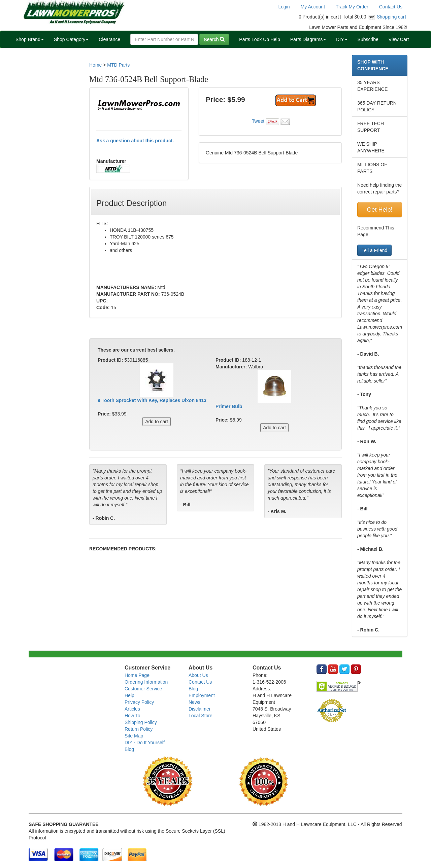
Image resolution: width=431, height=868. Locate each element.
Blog (129, 749)
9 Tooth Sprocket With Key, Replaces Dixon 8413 (152, 400)
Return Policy (139, 729)
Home (95, 65)
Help (129, 695)
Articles (132, 709)
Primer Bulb (229, 406)
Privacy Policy (139, 702)
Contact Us (391, 7)
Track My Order (352, 7)
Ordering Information (146, 682)
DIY (342, 39)
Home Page (137, 675)
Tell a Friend (374, 250)
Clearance (109, 39)
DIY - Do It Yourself (145, 743)
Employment (202, 695)
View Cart (399, 39)
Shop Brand (30, 39)
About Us (198, 675)
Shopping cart (392, 17)
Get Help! (379, 210)
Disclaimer (200, 709)
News (194, 702)
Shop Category (71, 39)
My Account (313, 7)
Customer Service (143, 689)
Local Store (201, 716)
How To (132, 716)
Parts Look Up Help (259, 39)
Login (284, 7)
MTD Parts (118, 65)
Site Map (134, 736)
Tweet (258, 121)
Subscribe (368, 39)
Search (214, 39)
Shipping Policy (141, 722)
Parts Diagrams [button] (308, 39)
